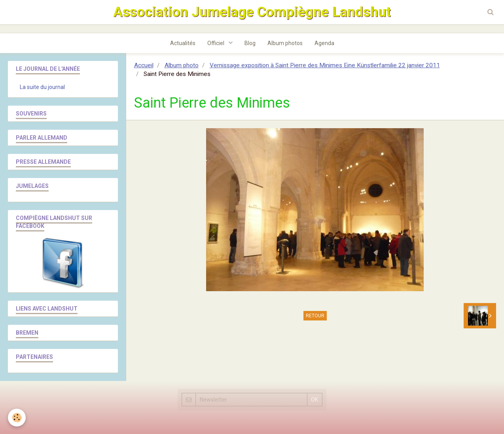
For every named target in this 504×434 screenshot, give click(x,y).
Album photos (285, 43)
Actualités (183, 43)
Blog (250, 43)
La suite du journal (42, 87)
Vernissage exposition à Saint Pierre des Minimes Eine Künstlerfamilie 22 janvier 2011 (325, 65)
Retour (315, 316)
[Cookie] (17, 418)
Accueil (144, 65)
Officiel (216, 43)
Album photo (182, 65)
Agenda (324, 43)
